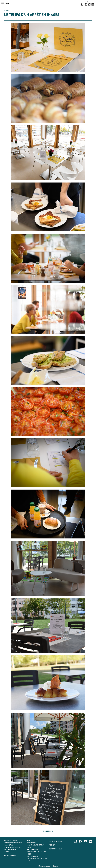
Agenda (52, 845)
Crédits (55, 866)
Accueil (7, 10)
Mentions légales (44, 866)
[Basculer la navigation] (5, 3)
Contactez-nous (55, 849)
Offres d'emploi (55, 841)
